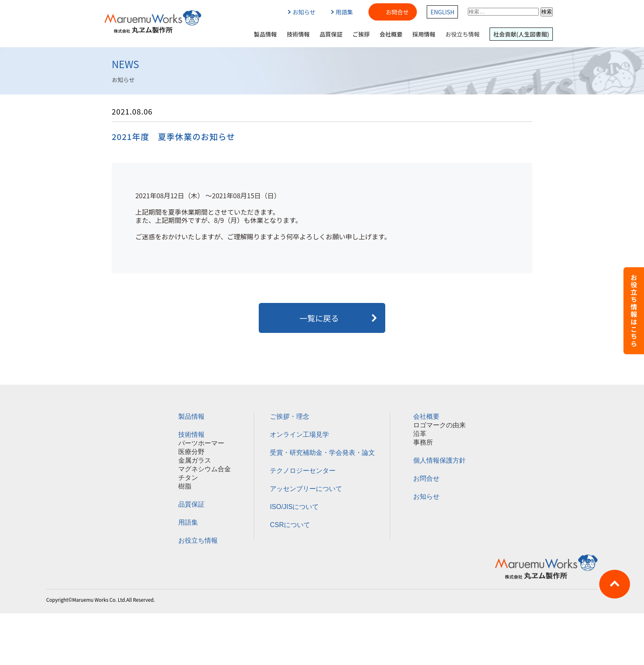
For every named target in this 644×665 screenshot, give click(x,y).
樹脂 (185, 486)
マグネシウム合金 (205, 469)
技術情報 (298, 34)
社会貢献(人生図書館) (521, 34)
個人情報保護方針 (439, 460)
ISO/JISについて (294, 507)
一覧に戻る (322, 318)
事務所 (423, 442)
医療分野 (191, 452)
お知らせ (302, 12)
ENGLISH (442, 12)
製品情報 (265, 34)
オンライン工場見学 (299, 435)
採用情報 (424, 34)
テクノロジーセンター (303, 471)
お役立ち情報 (462, 34)
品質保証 (331, 34)
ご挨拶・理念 (290, 416)
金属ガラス (195, 460)
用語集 (342, 12)
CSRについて (290, 525)
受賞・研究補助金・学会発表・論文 (322, 453)
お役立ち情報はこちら (634, 311)
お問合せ (397, 12)
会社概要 (391, 34)
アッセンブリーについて (306, 489)
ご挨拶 (361, 34)
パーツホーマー (201, 443)
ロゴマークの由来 (439, 425)
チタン (188, 478)
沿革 (420, 434)
